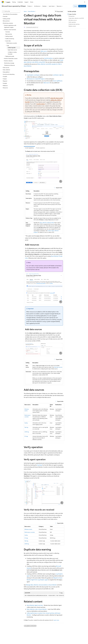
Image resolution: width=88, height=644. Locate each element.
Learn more (56, 620)
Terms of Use (38, 639)
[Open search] (85, 2)
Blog (3, 639)
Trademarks (45, 639)
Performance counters (30, 532)
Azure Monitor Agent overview (35, 605)
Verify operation (72, 22)
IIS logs (26, 436)
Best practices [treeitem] (9, 34)
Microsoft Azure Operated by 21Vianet (52, 637)
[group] (44, 596)
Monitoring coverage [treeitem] (9, 63)
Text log (26, 427)
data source (44, 51)
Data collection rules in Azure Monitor (37, 609)
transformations (48, 58)
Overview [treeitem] (8, 32)
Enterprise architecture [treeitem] (10, 65)
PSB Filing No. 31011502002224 (26, 637)
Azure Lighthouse (58, 81)
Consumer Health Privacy (26, 639)
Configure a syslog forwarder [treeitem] (12, 53)
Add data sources (58, 367)
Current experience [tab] (29, 148)
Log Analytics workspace (33, 75)
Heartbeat (40, 465)
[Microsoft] (3, 2)
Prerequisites (72, 16)
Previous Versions (76, 637)
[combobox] (11, 11)
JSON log (27, 432)
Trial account (82, 6)
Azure (25, 11)
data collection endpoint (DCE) (47, 223)
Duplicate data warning (74, 24)
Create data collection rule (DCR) (76, 18)
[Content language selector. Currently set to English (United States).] (9, 634)
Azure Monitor (31, 11)
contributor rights (57, 75)
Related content (72, 26)
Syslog (26, 423)
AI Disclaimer (67, 637)
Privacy (38, 637)
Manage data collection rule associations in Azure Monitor (41, 585)
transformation (41, 104)
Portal (75, 6)
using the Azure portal (57, 98)
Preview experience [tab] (40, 148)
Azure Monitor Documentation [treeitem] (10, 14)
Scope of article (72, 14)
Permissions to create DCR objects (36, 79)
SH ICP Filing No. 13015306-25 (9, 637)
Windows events (28, 529)
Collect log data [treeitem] (12, 48)
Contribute (9, 639)
